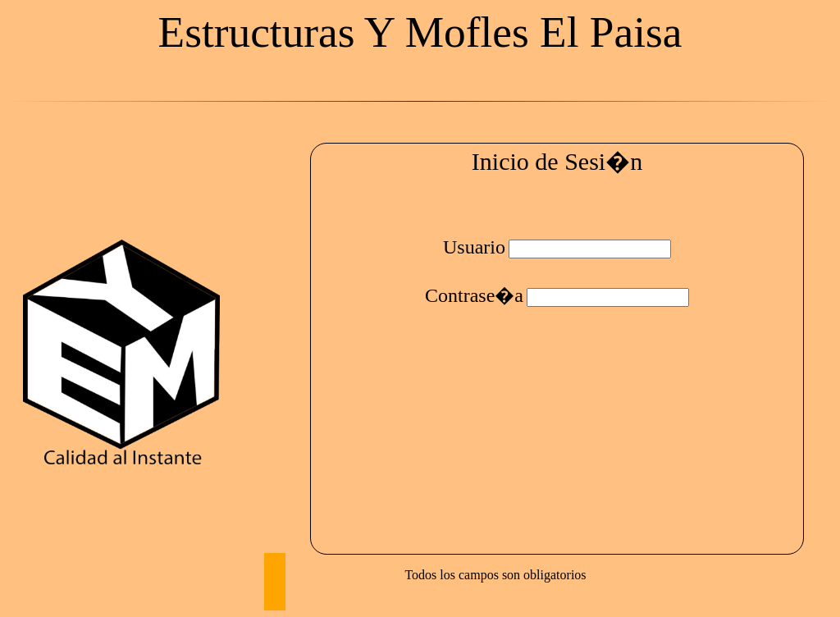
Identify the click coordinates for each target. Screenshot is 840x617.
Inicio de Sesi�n (557, 161)
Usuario (474, 247)
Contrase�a (474, 295)
